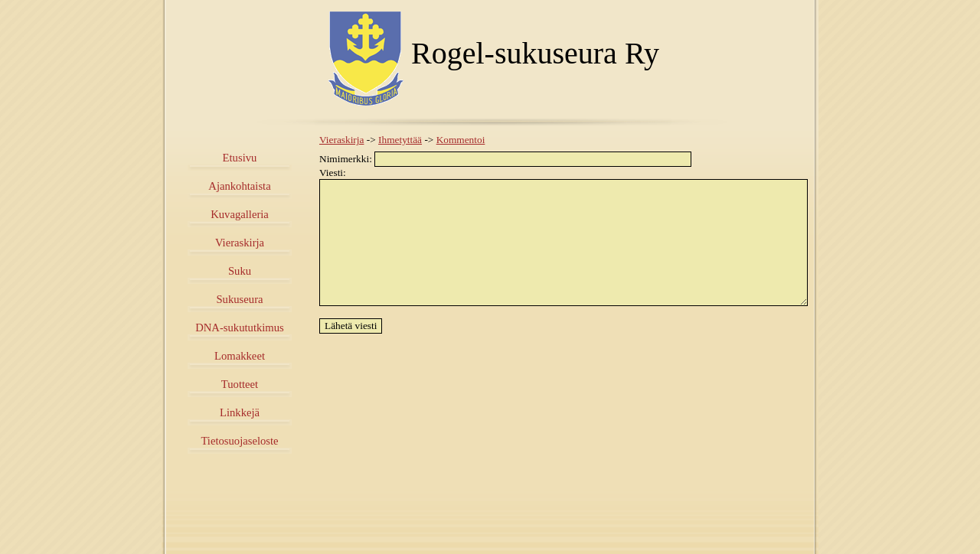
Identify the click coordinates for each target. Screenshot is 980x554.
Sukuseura (239, 299)
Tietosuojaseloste (239, 441)
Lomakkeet (240, 356)
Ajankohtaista (239, 186)
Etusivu (240, 158)
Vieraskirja (240, 243)
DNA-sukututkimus (240, 328)
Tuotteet (240, 384)
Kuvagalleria (240, 214)
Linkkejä (240, 412)
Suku (240, 271)
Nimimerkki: (505, 159)
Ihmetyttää (400, 140)
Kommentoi (461, 140)
